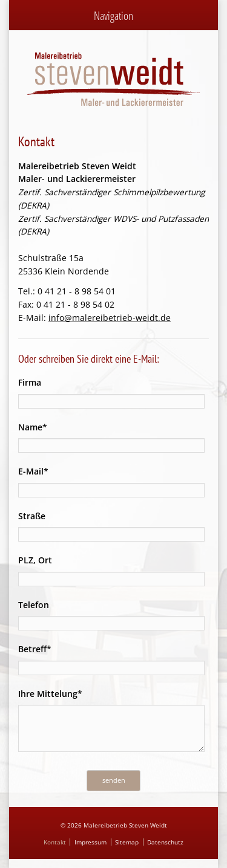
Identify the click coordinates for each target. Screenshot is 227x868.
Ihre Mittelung (50, 693)
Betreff (39, 648)
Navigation (113, 15)
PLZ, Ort (35, 560)
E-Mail (39, 471)
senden (114, 780)
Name (39, 426)
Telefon (34, 605)
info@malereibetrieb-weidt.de (110, 318)
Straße (32, 516)
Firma (30, 382)
